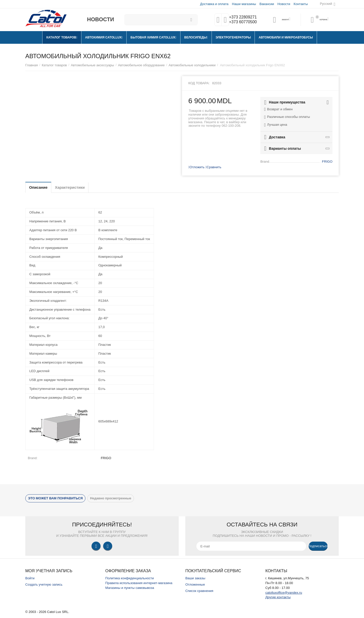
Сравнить (213, 167)
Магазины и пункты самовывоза (130, 588)
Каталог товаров (54, 65)
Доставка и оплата (214, 4)
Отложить (196, 167)
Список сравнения (199, 591)
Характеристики (77, 187)
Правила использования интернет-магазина (139, 583)
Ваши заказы (195, 578)
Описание (40, 187)
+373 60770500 (242, 22)
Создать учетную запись (44, 584)
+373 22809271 (242, 17)
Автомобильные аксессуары (92, 65)
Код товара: (199, 83)
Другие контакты (278, 597)
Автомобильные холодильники (192, 65)
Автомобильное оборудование (141, 65)
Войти (30, 578)
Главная (32, 65)
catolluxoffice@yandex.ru (284, 593)
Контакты (301, 4)
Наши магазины (244, 4)
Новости (284, 4)
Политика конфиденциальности (130, 578)
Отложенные (195, 584)
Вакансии (267, 4)
